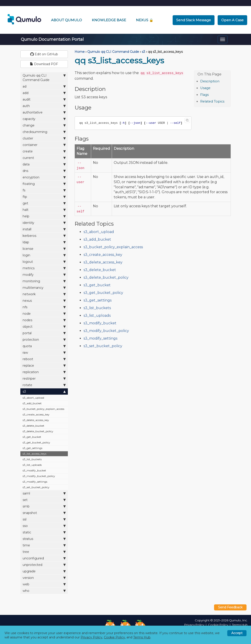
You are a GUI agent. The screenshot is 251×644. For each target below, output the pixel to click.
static (44, 532)
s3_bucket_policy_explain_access (43, 409)
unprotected (44, 565)
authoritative (44, 112)
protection (44, 339)
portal (44, 333)
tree (44, 552)
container (44, 145)
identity (44, 223)
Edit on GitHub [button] (44, 54)
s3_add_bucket (32, 403)
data (44, 164)
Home (80, 52)
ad (44, 86)
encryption (44, 177)
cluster (44, 138)
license (44, 249)
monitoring (44, 281)
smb (44, 506)
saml (44, 493)
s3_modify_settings (35, 482)
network (44, 294)
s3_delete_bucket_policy (38, 431)
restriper (44, 378)
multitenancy (44, 288)
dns (44, 171)
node (44, 313)
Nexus (145, 20)
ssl (44, 519)
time (44, 545)
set (44, 500)
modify (44, 275)
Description (210, 81)
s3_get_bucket (32, 437)
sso (44, 526)
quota (44, 346)
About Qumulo (67, 20)
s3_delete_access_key (36, 420)
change (44, 125)
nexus (44, 301)
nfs (44, 307)
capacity (44, 119)
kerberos (44, 236)
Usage (205, 88)
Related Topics (212, 101)
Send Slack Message (194, 20)
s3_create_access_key (36, 414)
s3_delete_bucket (33, 426)
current (44, 158)
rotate (44, 385)
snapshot (44, 513)
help (44, 216)
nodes (44, 320)
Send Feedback (230, 607)
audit (44, 99)
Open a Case (232, 20)
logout (44, 262)
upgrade (44, 571)
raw (44, 352)
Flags (204, 95)
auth (44, 106)
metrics (44, 268)
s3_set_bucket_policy (36, 487)
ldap (44, 242)
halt (44, 210)
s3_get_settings (32, 448)
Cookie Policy (218, 625)
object (44, 326)
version (44, 578)
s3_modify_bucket (34, 470)
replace (44, 365)
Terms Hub (240, 625)
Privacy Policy (194, 625)
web (44, 584)
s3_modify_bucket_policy (39, 476)
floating (44, 184)
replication (44, 372)
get (44, 203)
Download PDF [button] (44, 64)
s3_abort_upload (33, 398)
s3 (44, 391)
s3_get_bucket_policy (36, 442)
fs (44, 190)
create (44, 151)
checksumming (44, 132)
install (44, 229)
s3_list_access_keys (34, 454)
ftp (44, 197)
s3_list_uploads (32, 465)
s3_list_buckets (32, 459)
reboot (44, 359)
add (44, 93)
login (44, 255)
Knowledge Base (109, 20)
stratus (44, 539)
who (44, 591)
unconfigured (44, 558)
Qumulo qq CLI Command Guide (44, 78)
